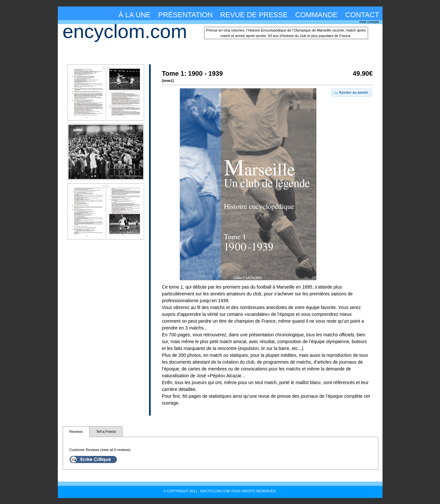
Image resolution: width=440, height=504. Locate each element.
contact (362, 15)
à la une (135, 15)
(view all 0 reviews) (115, 450)
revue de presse (254, 15)
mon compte (369, 22)
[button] (352, 93)
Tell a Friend (106, 432)
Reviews (76, 432)
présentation (185, 15)
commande (316, 15)
